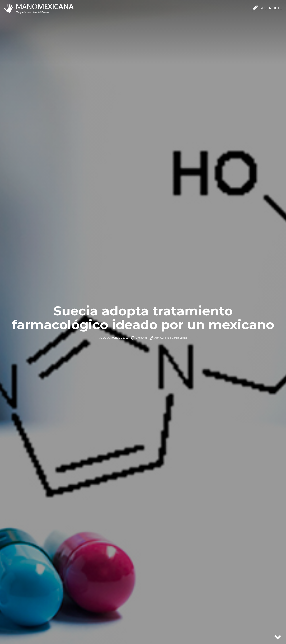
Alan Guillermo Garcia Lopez (171, 338)
